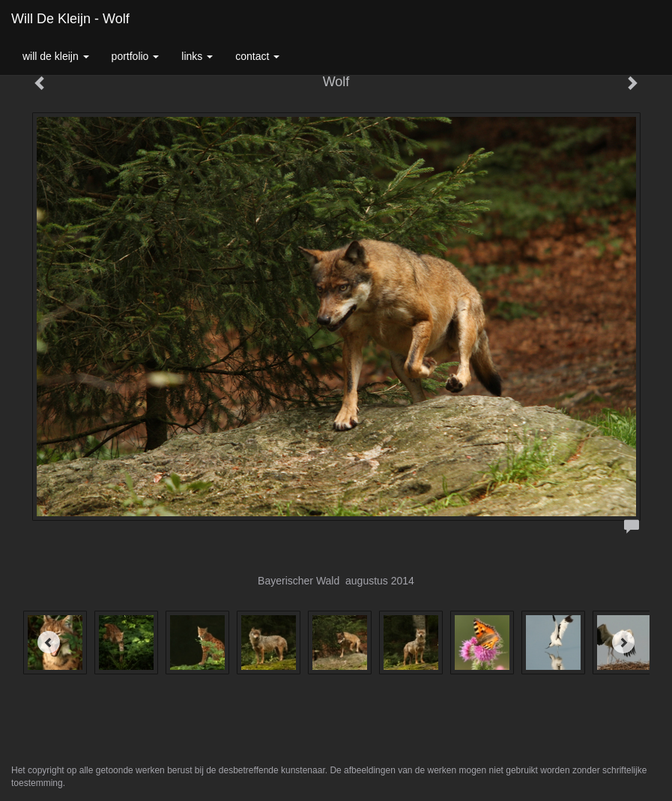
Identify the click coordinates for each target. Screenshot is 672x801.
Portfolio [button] (136, 56)
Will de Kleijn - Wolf (70, 19)
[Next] (623, 642)
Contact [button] (257, 56)
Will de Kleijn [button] (56, 56)
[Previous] (49, 642)
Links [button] (197, 56)
